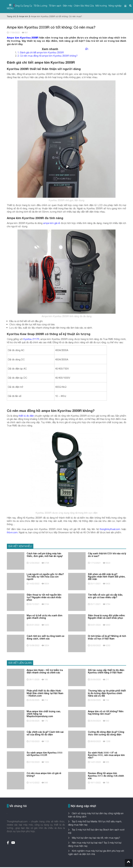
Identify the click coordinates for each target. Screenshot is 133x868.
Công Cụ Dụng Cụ (23, 6)
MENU (10, 7)
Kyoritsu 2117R (31, 339)
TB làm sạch (55, 6)
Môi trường (101, 6)
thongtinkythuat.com (110, 529)
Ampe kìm (24, 16)
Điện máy (68, 6)
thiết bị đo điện (26, 416)
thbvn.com (12, 532)
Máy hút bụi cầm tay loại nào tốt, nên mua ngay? (96, 838)
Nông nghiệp (115, 6)
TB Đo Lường (40, 6)
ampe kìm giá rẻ (51, 223)
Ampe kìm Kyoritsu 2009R (23, 38)
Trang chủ (12, 16)
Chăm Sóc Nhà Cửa (84, 6)
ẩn (87, 49)
